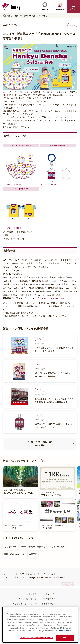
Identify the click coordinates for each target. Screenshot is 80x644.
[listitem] (39, 499)
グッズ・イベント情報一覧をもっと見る (40, 444)
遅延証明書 (60, 6)
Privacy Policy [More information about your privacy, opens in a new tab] (65, 636)
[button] (74, 6)
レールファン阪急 (24, 574)
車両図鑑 (33, 554)
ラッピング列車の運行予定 (33, 547)
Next (76, 499)
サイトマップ (48, 594)
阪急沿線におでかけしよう (20, 461)
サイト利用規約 (32, 594)
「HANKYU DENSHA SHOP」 (53, 298)
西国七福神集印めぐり (14, 554)
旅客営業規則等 (49, 599)
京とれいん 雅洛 (57, 547)
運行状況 (45, 6)
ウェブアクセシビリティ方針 (26, 604)
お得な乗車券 (10, 547)
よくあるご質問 (49, 604)
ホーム (7, 574)
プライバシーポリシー (29, 599)
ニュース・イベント (47, 574)
